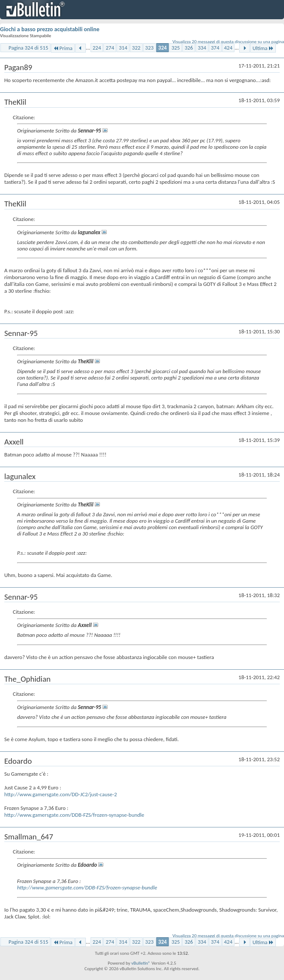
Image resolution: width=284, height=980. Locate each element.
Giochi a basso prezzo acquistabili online (50, 29)
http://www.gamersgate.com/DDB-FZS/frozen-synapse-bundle (74, 815)
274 (110, 48)
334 (202, 48)
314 (123, 48)
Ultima (263, 48)
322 (136, 48)
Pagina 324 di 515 (28, 48)
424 (228, 48)
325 (176, 48)
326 (189, 48)
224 (97, 48)
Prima (63, 48)
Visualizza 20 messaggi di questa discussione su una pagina (228, 42)
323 (149, 48)
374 (215, 48)
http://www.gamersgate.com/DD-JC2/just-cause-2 (61, 794)
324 (163, 48)
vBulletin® (141, 963)
